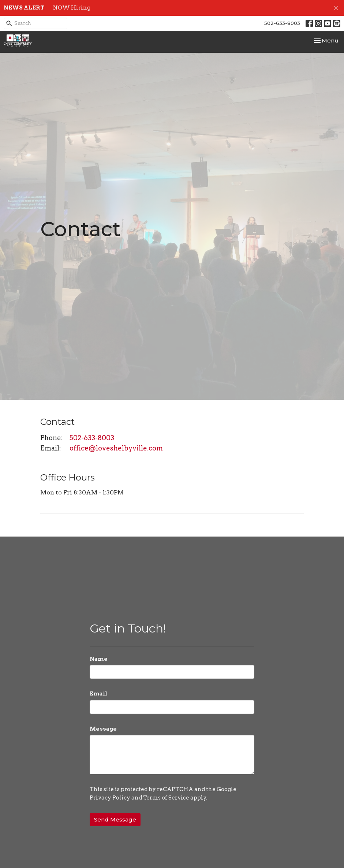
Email (99, 694)
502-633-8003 (282, 23)
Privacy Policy (110, 798)
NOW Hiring (72, 8)
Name (99, 659)
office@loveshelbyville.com (116, 448)
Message (103, 729)
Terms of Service (166, 798)
